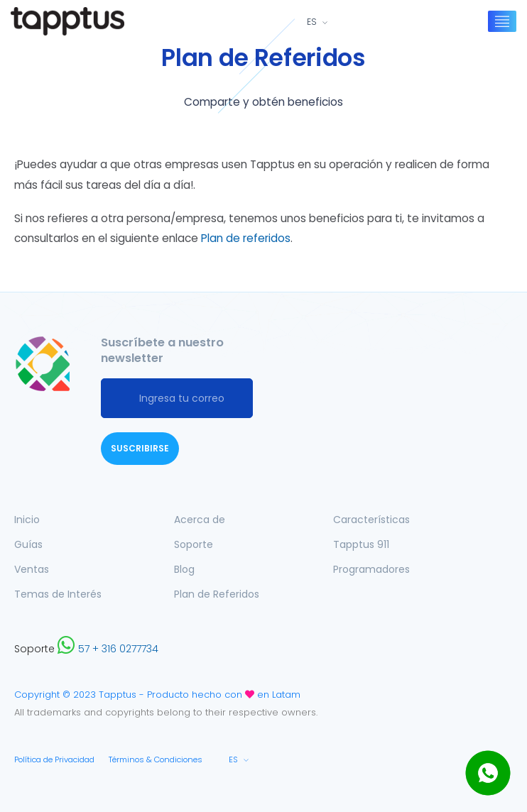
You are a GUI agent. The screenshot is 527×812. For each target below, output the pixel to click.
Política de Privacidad (54, 759)
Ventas (32, 569)
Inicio (27, 520)
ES (312, 22)
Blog (184, 569)
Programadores (371, 569)
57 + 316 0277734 (108, 649)
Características (371, 520)
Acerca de (200, 520)
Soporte (194, 544)
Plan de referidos (246, 238)
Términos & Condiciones (156, 759)
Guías (28, 544)
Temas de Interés (58, 594)
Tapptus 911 (361, 544)
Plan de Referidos (217, 594)
